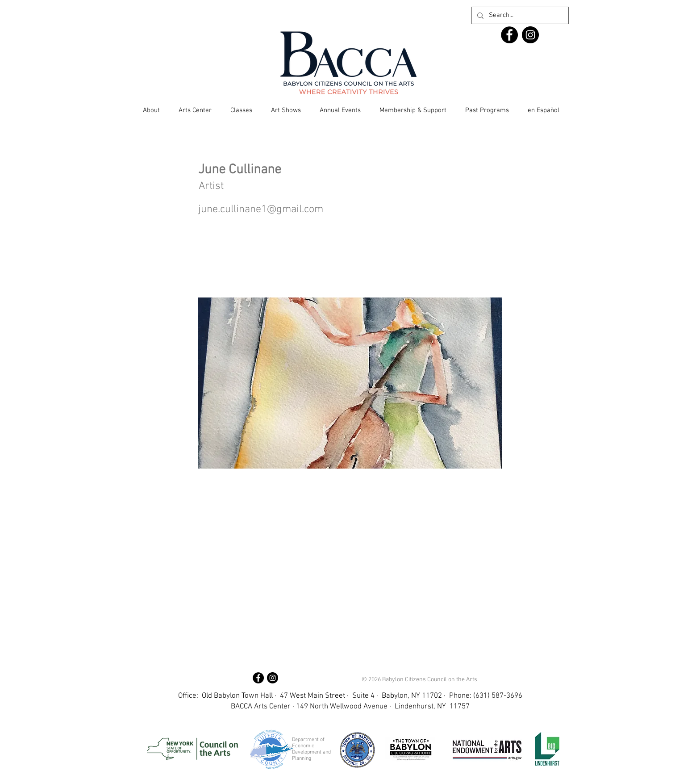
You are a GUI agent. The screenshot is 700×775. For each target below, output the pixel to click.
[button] (151, 110)
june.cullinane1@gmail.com (261, 209)
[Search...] (519, 15)
